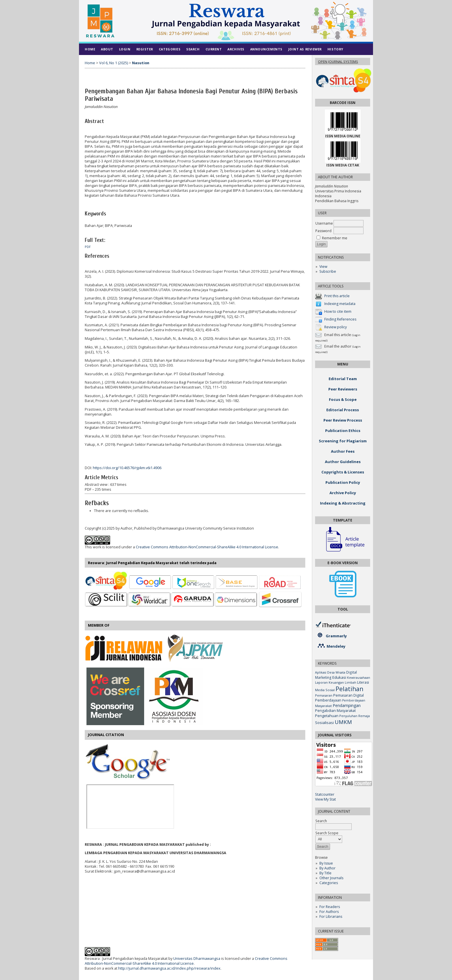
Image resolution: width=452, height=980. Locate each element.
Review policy (336, 327)
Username (324, 223)
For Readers (330, 907)
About (107, 49)
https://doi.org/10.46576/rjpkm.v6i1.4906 (127, 468)
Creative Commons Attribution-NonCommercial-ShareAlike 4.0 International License (207, 547)
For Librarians (331, 917)
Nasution (141, 63)
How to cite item (338, 311)
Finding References (340, 319)
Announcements (266, 49)
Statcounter (325, 794)
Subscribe (328, 271)
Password (323, 231)
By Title (325, 873)
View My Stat (325, 799)
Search (193, 49)
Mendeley (336, 646)
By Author (327, 868)
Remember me (335, 238)
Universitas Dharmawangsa (197, 959)
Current (214, 49)
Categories (329, 883)
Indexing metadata (340, 304)
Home (90, 49)
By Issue (326, 863)
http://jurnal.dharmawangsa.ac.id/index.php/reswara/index (169, 968)
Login (125, 49)
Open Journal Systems (338, 61)
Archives (236, 49)
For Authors (329, 912)
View (323, 267)
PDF (88, 247)
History (335, 49)
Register (145, 49)
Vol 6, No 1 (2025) (114, 63)
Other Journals (331, 878)
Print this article (337, 296)
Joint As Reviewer (305, 49)
